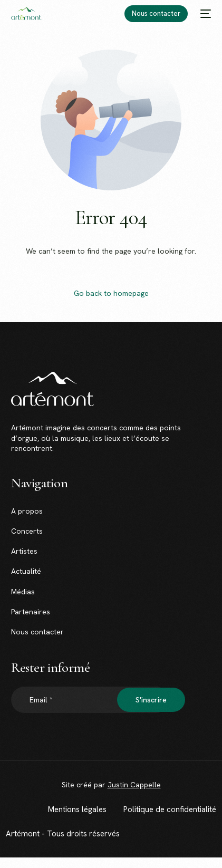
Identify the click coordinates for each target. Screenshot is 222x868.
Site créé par (111, 785)
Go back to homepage (111, 293)
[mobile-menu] (205, 14)
